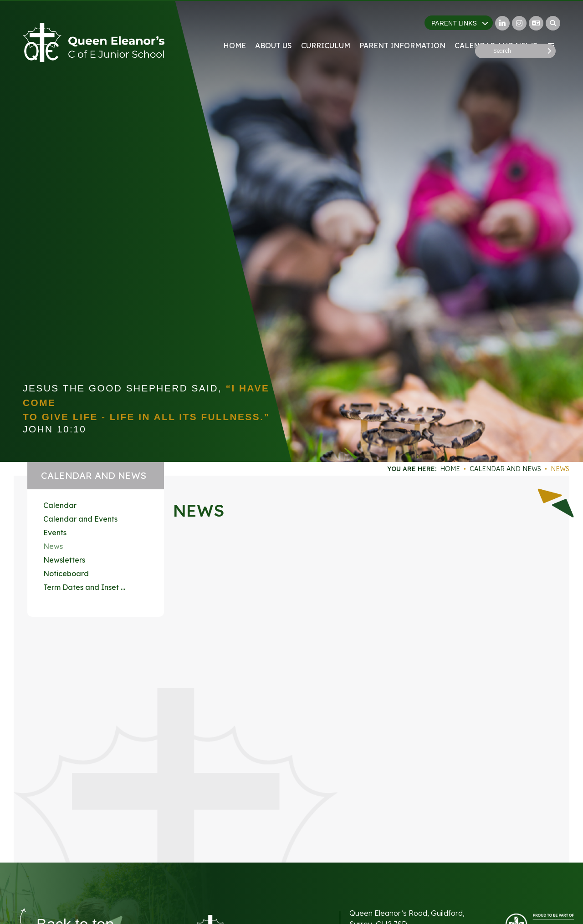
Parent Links (460, 23)
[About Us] (274, 27)
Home (450, 469)
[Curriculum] (326, 27)
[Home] (94, 42)
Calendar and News (505, 469)
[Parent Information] (402, 27)
